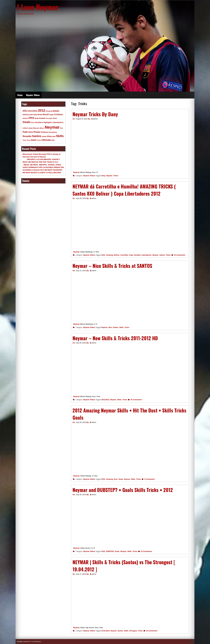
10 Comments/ (146, 551)
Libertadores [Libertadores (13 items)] (58, 122)
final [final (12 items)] (36, 118)
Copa (131, 255)
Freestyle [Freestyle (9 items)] (49, 118)
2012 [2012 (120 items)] (42, 110)
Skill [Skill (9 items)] (54, 136)
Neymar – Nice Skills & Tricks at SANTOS (112, 266)
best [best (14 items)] (35, 115)
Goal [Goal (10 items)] (55, 118)
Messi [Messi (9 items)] (42, 128)
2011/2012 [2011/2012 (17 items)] (33, 111)
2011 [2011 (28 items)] (25, 111)
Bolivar (117, 255)
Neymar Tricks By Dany (95, 114)
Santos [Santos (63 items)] (37, 136)
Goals (121, 479)
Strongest (133, 631)
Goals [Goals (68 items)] (26, 122)
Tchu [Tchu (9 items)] (29, 140)
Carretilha (124, 255)
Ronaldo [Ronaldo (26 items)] (27, 136)
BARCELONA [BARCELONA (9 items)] (28, 115)
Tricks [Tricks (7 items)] (39, 140)
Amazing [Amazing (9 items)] (49, 111)
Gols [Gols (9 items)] (33, 122)
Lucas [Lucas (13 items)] (30, 128)
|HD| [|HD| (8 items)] (53, 140)
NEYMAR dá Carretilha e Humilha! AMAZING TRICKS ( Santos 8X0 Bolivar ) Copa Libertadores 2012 (124, 190)
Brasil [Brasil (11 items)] (40, 115)
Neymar (76, 172)
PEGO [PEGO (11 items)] (31, 132)
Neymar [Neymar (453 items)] (52, 127)
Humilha (137, 255)
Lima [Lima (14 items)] (25, 128)
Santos (162, 255)
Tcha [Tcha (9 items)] (24, 140)
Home (20, 95)
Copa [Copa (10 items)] (51, 115)
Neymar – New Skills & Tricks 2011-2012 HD (115, 338)
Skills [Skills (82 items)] (60, 136)
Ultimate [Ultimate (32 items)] (46, 140)
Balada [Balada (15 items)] (56, 111)
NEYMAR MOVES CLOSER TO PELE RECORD (42, 173)
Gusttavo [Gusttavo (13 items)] (39, 122)
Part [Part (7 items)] (62, 128)
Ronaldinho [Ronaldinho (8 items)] (53, 132)
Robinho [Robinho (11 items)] (45, 132)
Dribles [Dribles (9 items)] (25, 118)
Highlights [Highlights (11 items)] (48, 122)
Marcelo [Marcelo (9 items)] (36, 128)
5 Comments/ (149, 479)
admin (95, 119)
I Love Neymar (38, 7)
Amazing (109, 255)
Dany (103, 176)
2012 (103, 255)
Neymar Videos (33, 95)
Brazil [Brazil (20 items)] (46, 114)
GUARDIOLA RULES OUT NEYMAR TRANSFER (42, 170)
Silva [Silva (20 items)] (49, 136)
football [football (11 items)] (42, 118)
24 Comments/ (179, 255)
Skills (121, 327)
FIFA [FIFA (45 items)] (31, 118)
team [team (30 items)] (34, 140)
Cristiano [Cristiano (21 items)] (58, 114)
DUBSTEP (110, 551)
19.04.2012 (106, 631)
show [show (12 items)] (44, 136)
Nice (110, 327)
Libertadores (146, 255)
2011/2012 (105, 400)
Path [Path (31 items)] (25, 132)
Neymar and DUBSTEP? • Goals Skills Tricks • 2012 (123, 490)
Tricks (116, 176)
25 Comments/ (136, 400)
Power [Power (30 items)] (37, 132)
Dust (116, 479)
